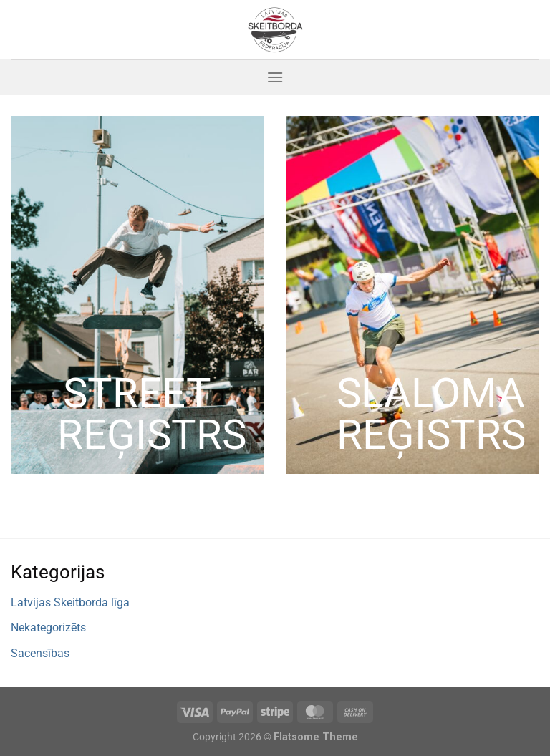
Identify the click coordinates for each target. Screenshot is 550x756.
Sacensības (40, 653)
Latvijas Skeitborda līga (70, 602)
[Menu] (275, 77)
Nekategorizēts (48, 627)
